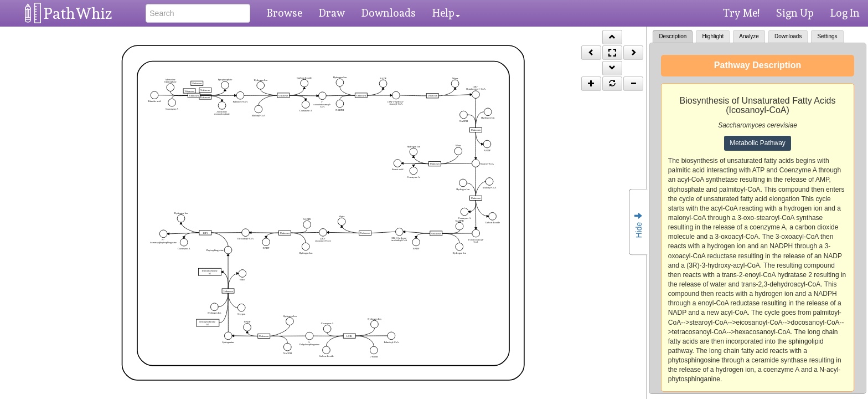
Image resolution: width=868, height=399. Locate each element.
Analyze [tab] (749, 36)
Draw (332, 13)
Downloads (389, 13)
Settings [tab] (827, 36)
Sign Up (795, 13)
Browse (285, 13)
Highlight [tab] (713, 36)
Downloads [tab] (788, 36)
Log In (845, 13)
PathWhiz (78, 14)
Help (446, 13)
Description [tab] (673, 36)
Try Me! (741, 13)
